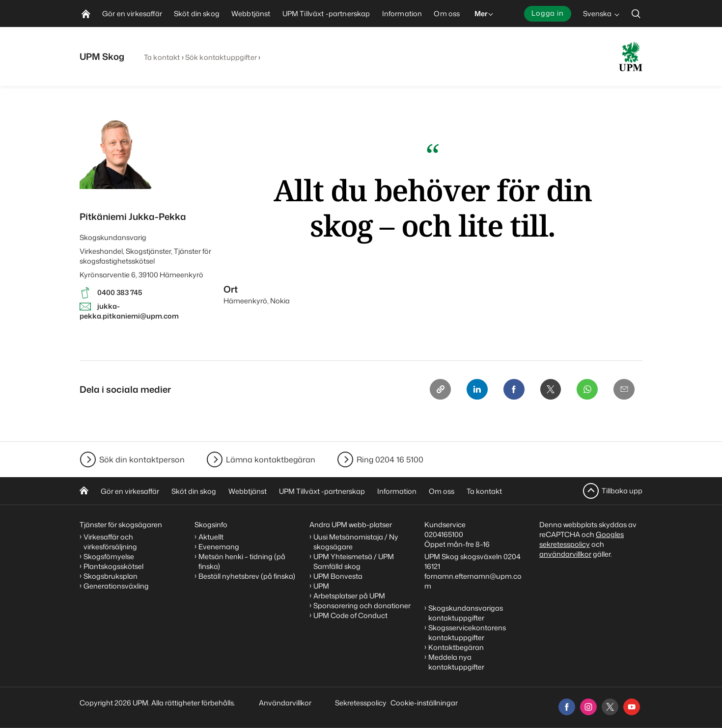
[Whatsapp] (586, 390)
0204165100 (444, 534)
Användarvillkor (286, 703)
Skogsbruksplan (111, 576)
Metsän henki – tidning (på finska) (242, 561)
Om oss (442, 491)
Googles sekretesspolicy (582, 539)
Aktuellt (211, 537)
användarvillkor (565, 554)
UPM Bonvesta (338, 576)
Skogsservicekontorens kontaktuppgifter (467, 633)
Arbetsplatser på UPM (349, 596)
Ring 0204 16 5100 (390, 459)
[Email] (624, 390)
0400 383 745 (120, 292)
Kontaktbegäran (456, 647)
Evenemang (219, 547)
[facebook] (567, 707)
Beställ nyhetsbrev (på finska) (247, 576)
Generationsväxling (116, 586)
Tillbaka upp (622, 491)
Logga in (548, 13)
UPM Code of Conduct (350, 615)
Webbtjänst (248, 491)
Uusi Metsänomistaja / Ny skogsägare (356, 542)
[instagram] (588, 707)
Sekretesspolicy (361, 703)
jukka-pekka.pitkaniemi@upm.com (129, 311)
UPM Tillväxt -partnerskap (322, 491)
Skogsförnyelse (109, 556)
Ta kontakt (162, 57)
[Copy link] (437, 390)
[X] (549, 390)
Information (397, 491)
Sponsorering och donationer (362, 606)
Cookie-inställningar (424, 703)
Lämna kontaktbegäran (271, 459)
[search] (636, 13)
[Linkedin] (474, 390)
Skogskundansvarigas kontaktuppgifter (466, 613)
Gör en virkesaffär (130, 491)
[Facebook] (512, 390)
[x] (610, 707)
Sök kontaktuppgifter (221, 57)
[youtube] (632, 707)
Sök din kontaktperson (142, 459)
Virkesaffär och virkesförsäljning (111, 542)
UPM (321, 586)
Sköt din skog (194, 491)
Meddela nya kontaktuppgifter (456, 662)
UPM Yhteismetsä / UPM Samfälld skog (354, 561)
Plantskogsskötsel (113, 566)
